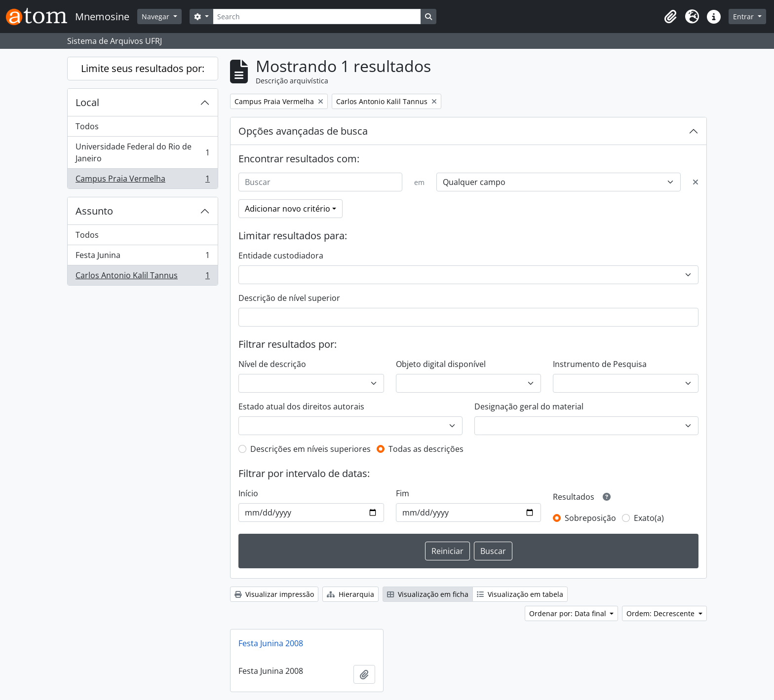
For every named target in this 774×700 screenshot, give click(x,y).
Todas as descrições (426, 449)
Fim (403, 493)
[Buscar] (320, 182)
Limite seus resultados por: (143, 68)
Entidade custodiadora (281, 256)
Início (248, 493)
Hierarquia (350, 594)
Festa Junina (142, 257)
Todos (87, 126)
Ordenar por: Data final (569, 613)
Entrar (744, 17)
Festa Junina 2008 (271, 643)
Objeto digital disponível (441, 364)
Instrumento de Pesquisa (600, 364)
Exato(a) (649, 518)
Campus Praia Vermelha (142, 181)
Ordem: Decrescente (661, 613)
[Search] (317, 17)
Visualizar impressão (274, 594)
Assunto (94, 211)
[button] (670, 17)
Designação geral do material (529, 406)
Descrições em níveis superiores (310, 449)
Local (87, 102)
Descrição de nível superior (289, 298)
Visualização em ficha (428, 594)
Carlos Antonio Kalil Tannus (142, 277)
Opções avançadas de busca (303, 131)
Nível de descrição (272, 364)
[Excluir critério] (696, 182)
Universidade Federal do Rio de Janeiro (142, 152)
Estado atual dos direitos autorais (301, 406)
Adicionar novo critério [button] (288, 209)
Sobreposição (590, 518)
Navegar (156, 17)
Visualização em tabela (520, 594)
